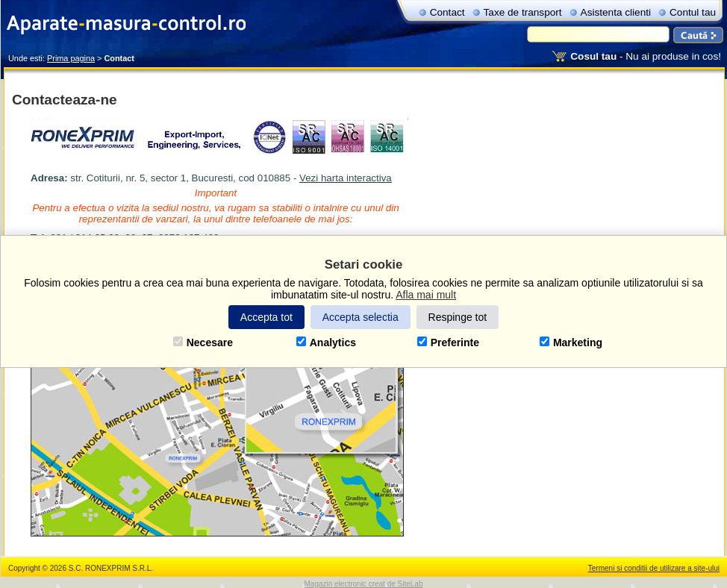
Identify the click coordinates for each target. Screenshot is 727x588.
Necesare (203, 343)
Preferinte (448, 343)
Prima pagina (71, 58)
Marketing (571, 343)
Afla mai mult (426, 295)
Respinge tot (458, 317)
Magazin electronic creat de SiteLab (364, 584)
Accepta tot (266, 317)
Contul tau (693, 12)
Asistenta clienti (616, 12)
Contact (447, 12)
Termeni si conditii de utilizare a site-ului (654, 568)
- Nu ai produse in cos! (646, 56)
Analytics (326, 343)
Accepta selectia (361, 317)
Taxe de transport (523, 12)
